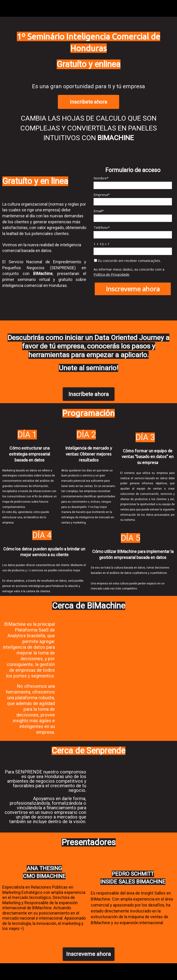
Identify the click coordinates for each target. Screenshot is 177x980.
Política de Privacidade (111, 274)
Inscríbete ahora (89, 394)
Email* (99, 211)
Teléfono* (102, 228)
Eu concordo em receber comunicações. (127, 261)
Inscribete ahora (88, 102)
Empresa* (102, 195)
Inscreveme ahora (133, 289)
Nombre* (101, 178)
